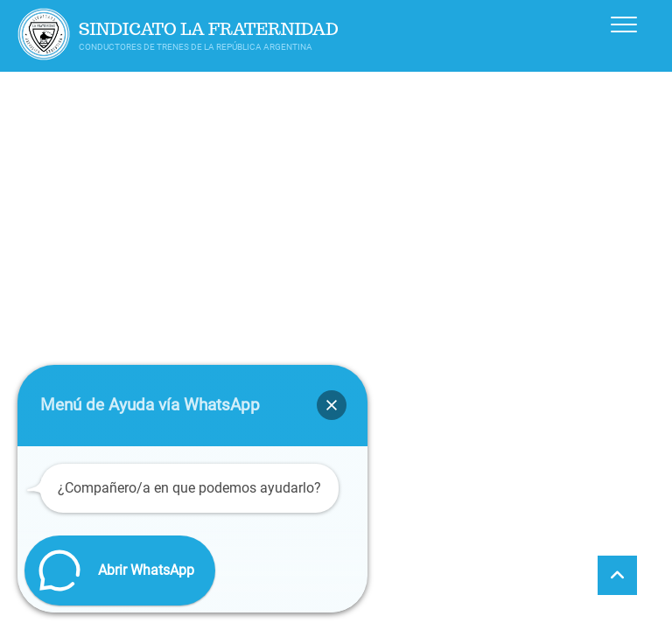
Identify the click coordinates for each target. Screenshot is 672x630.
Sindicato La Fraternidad (209, 29)
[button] (332, 405)
